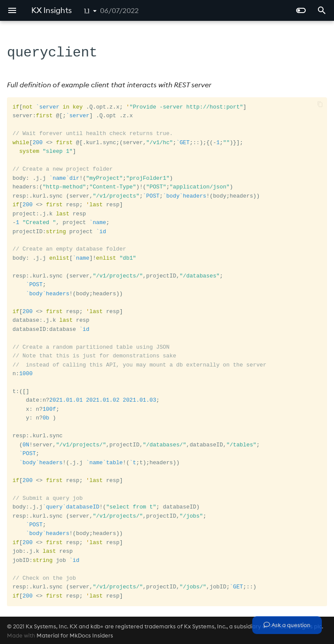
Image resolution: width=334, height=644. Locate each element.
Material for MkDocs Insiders (75, 634)
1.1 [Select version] (87, 11)
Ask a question (287, 625)
